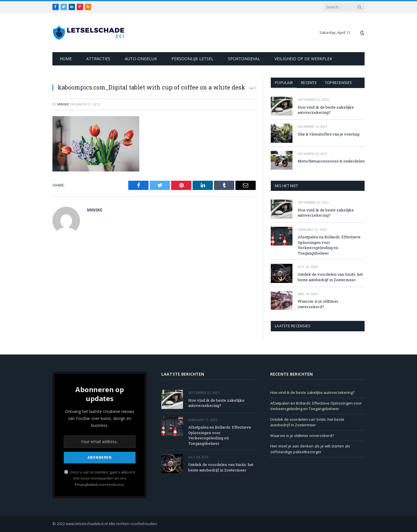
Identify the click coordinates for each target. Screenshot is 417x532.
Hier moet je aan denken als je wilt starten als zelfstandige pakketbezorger (310, 449)
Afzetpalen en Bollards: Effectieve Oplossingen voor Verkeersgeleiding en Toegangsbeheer (329, 245)
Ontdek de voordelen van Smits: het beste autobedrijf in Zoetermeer (330, 277)
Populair (284, 83)
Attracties (98, 59)
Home (66, 59)
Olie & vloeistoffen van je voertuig (329, 134)
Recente (309, 83)
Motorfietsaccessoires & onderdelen (331, 161)
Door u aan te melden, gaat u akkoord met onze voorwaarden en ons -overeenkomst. (100, 478)
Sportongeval (244, 59)
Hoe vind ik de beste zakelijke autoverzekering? (326, 110)
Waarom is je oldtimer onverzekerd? (318, 304)
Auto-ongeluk (141, 59)
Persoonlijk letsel (192, 59)
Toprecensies (338, 83)
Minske (63, 104)
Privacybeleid (86, 485)
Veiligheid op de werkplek (303, 59)
